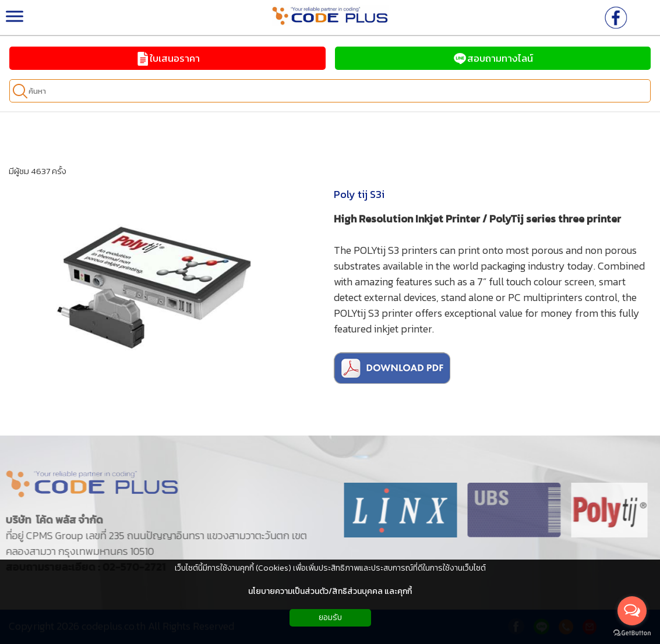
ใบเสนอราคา (167, 58)
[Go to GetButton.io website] (632, 633)
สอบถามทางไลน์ (493, 58)
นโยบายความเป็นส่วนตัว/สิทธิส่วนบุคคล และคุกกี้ (330, 591)
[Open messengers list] (632, 611)
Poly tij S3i (359, 194)
